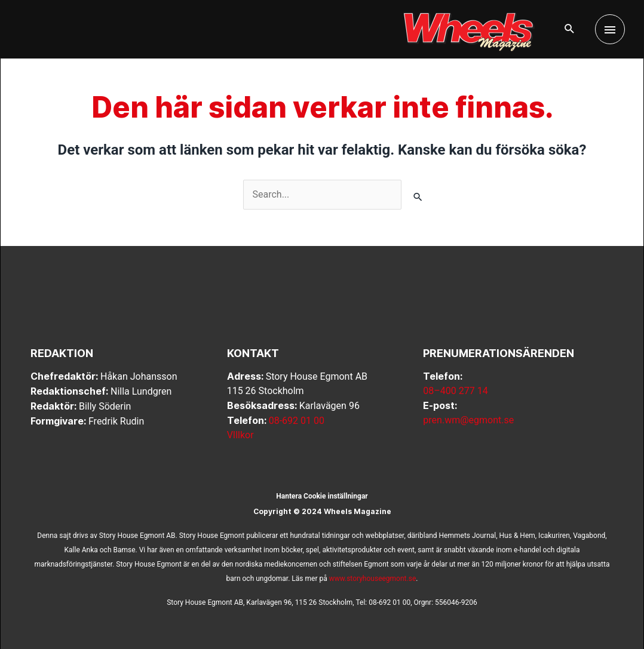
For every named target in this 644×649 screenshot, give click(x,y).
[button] (570, 30)
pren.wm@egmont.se (468, 420)
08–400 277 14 (455, 391)
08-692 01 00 (297, 421)
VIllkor (240, 435)
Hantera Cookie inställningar (322, 496)
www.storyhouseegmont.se (373, 579)
